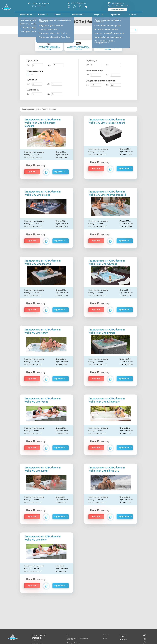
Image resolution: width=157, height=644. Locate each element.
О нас (105, 638)
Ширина (53, 109)
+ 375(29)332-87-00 (78, 3)
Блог (68, 635)
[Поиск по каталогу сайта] (121, 30)
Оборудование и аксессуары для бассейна (77, 639)
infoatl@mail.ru (118, 3)
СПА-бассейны (78, 15)
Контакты (133, 15)
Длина (45, 109)
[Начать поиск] (136, 30)
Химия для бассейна (73, 643)
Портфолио (115, 15)
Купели (58, 15)
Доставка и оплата (123, 635)
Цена (38, 109)
